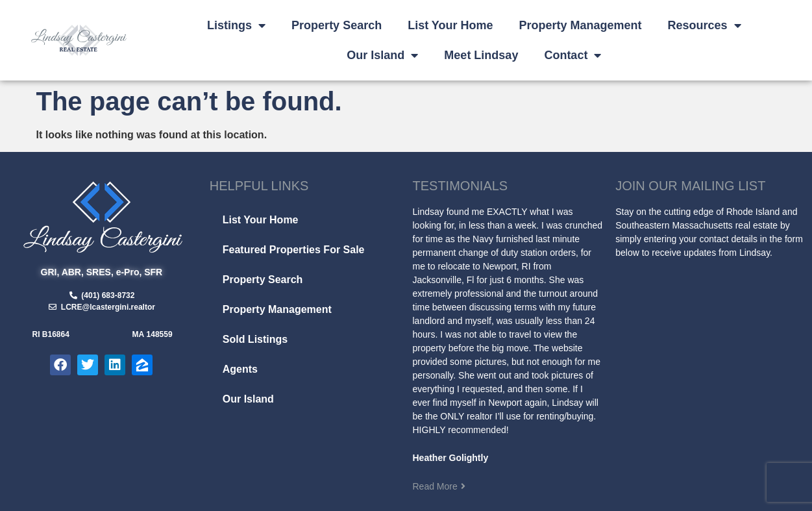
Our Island (382, 55)
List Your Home (450, 25)
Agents (240, 369)
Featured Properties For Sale (294, 250)
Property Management (581, 25)
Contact (572, 55)
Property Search (337, 25)
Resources (705, 25)
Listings (236, 25)
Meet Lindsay (481, 55)
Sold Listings (255, 339)
